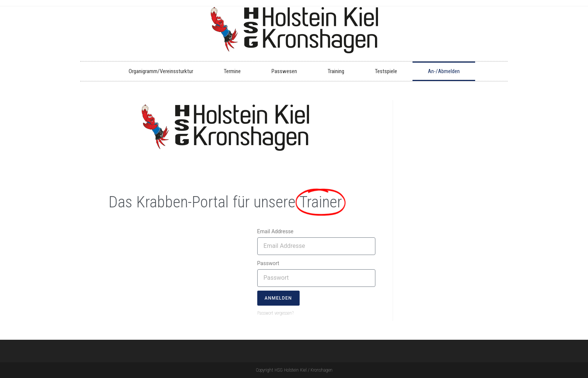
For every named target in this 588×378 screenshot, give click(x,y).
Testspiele (386, 71)
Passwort (268, 263)
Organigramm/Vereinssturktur (161, 71)
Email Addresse (275, 231)
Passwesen (284, 71)
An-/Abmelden (444, 71)
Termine (232, 71)
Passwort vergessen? (275, 313)
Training (336, 71)
